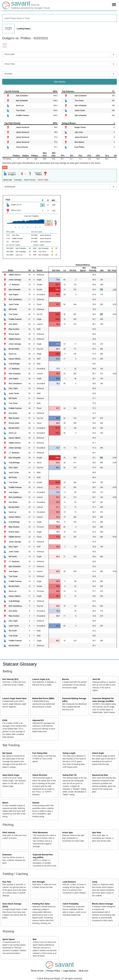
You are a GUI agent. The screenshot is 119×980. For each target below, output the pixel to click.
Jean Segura (13, 294)
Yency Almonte (22, 147)
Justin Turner (80, 110)
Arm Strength (38, 882)
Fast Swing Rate (40, 753)
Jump (95, 882)
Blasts (5, 803)
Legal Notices (70, 971)
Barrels (65, 679)
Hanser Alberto (15, 359)
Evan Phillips (79, 147)
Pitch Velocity (9, 833)
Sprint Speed (9, 939)
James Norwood (22, 127)
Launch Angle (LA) (41, 679)
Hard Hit (96, 679)
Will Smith (13, 309)
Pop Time (7, 882)
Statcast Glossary (20, 664)
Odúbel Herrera (15, 275)
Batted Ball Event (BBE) (43, 698)
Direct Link (8, 180)
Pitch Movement (40, 833)
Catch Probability (71, 904)
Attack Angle (98, 753)
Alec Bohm (13, 324)
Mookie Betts (14, 349)
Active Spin (67, 833)
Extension (7, 855)
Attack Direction (40, 775)
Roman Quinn (14, 334)
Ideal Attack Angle (11, 775)
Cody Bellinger (14, 364)
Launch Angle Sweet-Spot (14, 698)
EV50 (5, 720)
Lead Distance (69, 882)
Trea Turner (20, 110)
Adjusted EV (38, 720)
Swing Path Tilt (70, 775)
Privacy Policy (54, 971)
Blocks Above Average (102, 904)
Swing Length (69, 753)
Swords (36, 803)
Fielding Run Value (41, 904)
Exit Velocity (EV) (10, 679)
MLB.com (84, 971)
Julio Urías (79, 132)
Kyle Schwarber (22, 96)
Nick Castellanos (15, 299)
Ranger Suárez (80, 127)
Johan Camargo (15, 280)
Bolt (35, 939)
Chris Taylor (13, 388)
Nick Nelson (79, 142)
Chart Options (60, 82)
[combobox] (59, 18)
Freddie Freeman (22, 115)
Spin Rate (97, 833)
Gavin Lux (20, 105)
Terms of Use (37, 971)
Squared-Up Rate (100, 775)
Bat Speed (7, 753)
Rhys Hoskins (14, 329)
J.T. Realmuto (14, 285)
